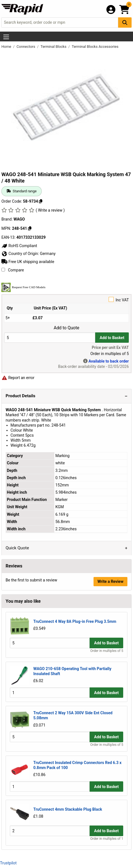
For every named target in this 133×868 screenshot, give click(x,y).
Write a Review (110, 581)
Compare (13, 270)
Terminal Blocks (54, 47)
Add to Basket (112, 338)
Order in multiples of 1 (107, 839)
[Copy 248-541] (30, 228)
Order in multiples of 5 (107, 651)
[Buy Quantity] (50, 338)
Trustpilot (8, 863)
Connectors (26, 47)
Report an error (18, 378)
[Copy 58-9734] (41, 201)
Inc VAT (66, 300)
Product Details (20, 396)
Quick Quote (17, 548)
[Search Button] (125, 23)
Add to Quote (66, 328)
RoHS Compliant (19, 246)
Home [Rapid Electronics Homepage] (7, 47)
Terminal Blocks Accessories (95, 47)
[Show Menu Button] (6, 37)
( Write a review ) (50, 210)
